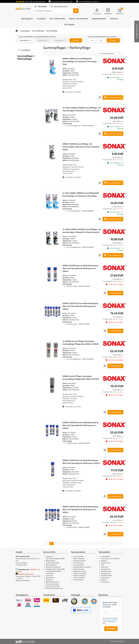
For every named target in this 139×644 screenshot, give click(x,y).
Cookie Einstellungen (53, 563)
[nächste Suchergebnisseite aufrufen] (61, 543)
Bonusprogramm (51, 565)
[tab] (41, 6)
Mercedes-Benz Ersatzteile (82, 567)
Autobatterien (106, 556)
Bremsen (104, 561)
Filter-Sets (104, 567)
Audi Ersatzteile (79, 556)
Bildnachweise (51, 561)
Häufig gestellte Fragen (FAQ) (55, 569)
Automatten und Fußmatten (110, 558)
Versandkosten (119, 74)
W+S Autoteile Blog (52, 584)
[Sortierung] (110, 53)
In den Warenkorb (113, 97)
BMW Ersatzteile (79, 558)
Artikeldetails (115, 293)
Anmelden (111, 629)
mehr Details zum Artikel (72, 92)
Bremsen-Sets (106, 563)
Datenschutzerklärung (53, 567)
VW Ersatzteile (78, 580)
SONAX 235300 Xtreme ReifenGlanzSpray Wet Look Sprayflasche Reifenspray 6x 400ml (80, 306)
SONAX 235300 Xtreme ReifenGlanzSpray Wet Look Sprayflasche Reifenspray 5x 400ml (80, 509)
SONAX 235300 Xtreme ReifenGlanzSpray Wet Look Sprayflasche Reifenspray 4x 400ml (80, 425)
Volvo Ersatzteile (79, 578)
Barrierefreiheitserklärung (54, 588)
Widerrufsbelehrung (52, 582)
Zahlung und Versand (53, 586)
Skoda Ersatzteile (79, 575)
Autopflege (25, 31)
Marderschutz (106, 569)
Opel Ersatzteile (79, 569)
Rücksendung (50, 578)
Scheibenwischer (107, 575)
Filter (103, 565)
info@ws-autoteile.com (26, 574)
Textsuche (42, 6)
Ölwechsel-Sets (106, 571)
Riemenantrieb (106, 573)
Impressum (50, 575)
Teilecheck (49, 580)
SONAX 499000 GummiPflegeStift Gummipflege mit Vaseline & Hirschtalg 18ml (80, 61)
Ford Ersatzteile (79, 565)
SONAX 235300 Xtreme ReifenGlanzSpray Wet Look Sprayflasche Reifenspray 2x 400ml (80, 268)
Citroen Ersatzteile (80, 561)
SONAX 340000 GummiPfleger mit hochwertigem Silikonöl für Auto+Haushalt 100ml (81, 147)
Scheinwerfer (105, 578)
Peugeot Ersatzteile (80, 571)
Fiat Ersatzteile (78, 563)
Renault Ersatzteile (80, 573)
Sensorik (104, 580)
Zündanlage (105, 582)
